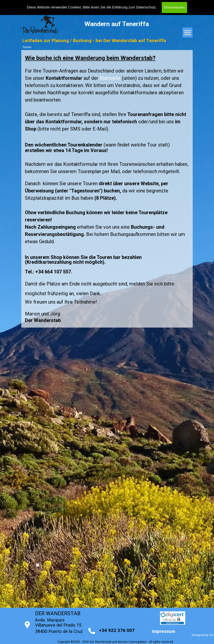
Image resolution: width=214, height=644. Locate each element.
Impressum (164, 631)
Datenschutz (146, 7)
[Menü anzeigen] (187, 33)
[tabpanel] (107, 189)
